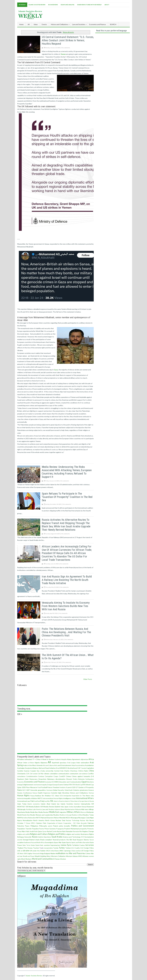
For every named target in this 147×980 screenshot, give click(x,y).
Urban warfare (76, 851)
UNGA (48, 851)
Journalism (77, 807)
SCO (83, 837)
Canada (83, 768)
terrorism (90, 845)
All (29, 24)
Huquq (32, 796)
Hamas (35, 793)
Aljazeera (44, 763)
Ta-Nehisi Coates (78, 845)
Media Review (43, 812)
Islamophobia (86, 804)
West (49, 856)
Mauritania (21, 812)
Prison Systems (50, 829)
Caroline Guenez (23, 771)
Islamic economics (34, 804)
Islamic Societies (67, 804)
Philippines (34, 826)
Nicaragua (74, 818)
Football (44, 787)
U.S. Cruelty (76, 848)
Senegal (26, 840)
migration (63, 812)
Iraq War (47, 801)
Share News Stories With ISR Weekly (89, 5)
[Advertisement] (88, 14)
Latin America (37, 809)
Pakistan (91, 823)
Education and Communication (70, 782)
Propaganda (60, 829)
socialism (20, 842)
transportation (48, 848)
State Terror (26, 845)
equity (44, 785)
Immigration (68, 796)
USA (25, 853)
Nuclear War (84, 820)
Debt (27, 779)
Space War (58, 842)
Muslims (56, 815)
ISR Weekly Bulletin (33, 807)
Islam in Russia (89, 801)
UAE (19, 851)
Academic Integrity (60, 759)
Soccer (92, 840)
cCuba (42, 771)
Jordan (71, 807)
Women (86, 856)
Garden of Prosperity (86, 787)
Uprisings (67, 851)
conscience (21, 776)
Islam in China (69, 801)
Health (40, 793)
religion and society (73, 834)
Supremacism (55, 845)
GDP (28, 790)
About (107, 5)
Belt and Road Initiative (47, 768)
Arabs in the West (30, 765)
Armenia (40, 765)
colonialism (54, 774)
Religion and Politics (57, 834)
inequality (27, 798)
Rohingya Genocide (24, 837)
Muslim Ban (26, 815)
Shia (68, 840)
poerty (50, 826)
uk (22, 851)
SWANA (64, 845)
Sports (69, 842)
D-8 (92, 776)
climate (47, 774)
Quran (44, 832)
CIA (28, 774)
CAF (79, 768)
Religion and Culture (39, 834)
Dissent (69, 779)
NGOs (68, 818)
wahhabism (61, 853)
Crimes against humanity (81, 776)
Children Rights (83, 771)
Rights (91, 834)
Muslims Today (88, 815)
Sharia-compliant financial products (53, 840)
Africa (91, 759)
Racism (59, 831)
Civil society (33, 774)
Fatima (66, 785)
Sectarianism (89, 837)
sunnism (47, 845)
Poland (55, 826)
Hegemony (47, 793)
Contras (41, 776)
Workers (28, 859)
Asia (73, 765)
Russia (35, 837)
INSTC (40, 798)
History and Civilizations (79, 793)
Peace (27, 826)
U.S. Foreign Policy (87, 848)
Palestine (21, 826)
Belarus (36, 768)
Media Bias (34, 812)
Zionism (63, 859)
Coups (56, 776)
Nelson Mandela (60, 818)
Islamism (77, 804)
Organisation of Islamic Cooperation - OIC (61, 823)
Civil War (41, 774)
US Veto (20, 853)
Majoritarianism (70, 809)
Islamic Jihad (45, 804)
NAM (19, 818)
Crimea (68, 776)
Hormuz (91, 793)
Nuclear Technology (73, 820)
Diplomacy (51, 779)
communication (64, 774)
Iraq (42, 801)
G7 (77, 787)
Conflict (91, 774)
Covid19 (62, 776)
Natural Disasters (47, 818)
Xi (54, 859)
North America (39, 820)
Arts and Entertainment (63, 765)
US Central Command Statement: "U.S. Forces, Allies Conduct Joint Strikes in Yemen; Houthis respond (68, 40)
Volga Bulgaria (45, 853)
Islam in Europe (79, 801)
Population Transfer (24, 829)
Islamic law (55, 804)
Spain (64, 842)
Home (21, 24)
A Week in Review (47, 759)
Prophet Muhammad (72, 829)
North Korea (50, 820)
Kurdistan (29, 809)
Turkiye (68, 848)
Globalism (76, 790)
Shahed (32, 840)
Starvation (86, 843)
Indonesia (20, 798)
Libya (62, 809)
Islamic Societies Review (37, 5)
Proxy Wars (21, 831)
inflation (34, 798)
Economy (48, 782)
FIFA (70, 785)
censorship (49, 771)
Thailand (20, 848)
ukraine (26, 851)
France (50, 787)
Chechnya (74, 771)
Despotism (42, 779)
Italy (62, 807)
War (67, 854)
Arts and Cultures (48, 765)
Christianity (21, 774)
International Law (24, 801)
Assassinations (80, 765)
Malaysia (78, 809)
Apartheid (55, 763)
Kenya (84, 807)
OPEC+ (33, 823)
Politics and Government (83, 826)
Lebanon (57, 809)
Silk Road (73, 840)
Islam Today (22, 804)
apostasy (63, 763)
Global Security (58, 790)
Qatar (40, 831)
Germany (49, 790)
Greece (91, 790)
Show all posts (68, 32)
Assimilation (89, 765)
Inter (74, 798)
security (20, 840)
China (91, 771)
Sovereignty (49, 842)
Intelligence (67, 798)
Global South (69, 790)
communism (74, 774)
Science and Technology (72, 837)
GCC (24, 790)
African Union (22, 763)
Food (39, 787)
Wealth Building (40, 856)
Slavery (86, 840)
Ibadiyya (38, 796)
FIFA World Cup (77, 785)
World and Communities (42, 859)
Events (61, 785)
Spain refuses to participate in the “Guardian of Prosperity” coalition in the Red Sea (67, 497)
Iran (32, 801)
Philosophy (43, 826)
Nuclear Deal (60, 820)
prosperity (83, 829)
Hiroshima (66, 793)
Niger (92, 818)
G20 (74, 787)
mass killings (89, 809)
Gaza (19, 790)
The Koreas (28, 848)
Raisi (64, 831)
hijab (60, 793)
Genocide (34, 790)
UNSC (61, 851)
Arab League (71, 763)
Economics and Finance (34, 782)
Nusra (92, 820)
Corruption (49, 776)
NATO (38, 818)
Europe (55, 785)
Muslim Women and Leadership (41, 815)
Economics (21, 782)
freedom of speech (66, 787)
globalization (84, 790)
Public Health (30, 832)
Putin (36, 832)
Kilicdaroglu (21, 809)
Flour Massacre (32, 787)
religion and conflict (23, 834)
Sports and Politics (77, 843)
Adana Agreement (73, 759)
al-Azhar (31, 763)
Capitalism (90, 768)
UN (31, 851)
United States (55, 851)
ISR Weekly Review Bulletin (50, 807)
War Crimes (86, 853)
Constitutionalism (32, 776)
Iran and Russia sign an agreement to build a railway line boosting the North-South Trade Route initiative (67, 580)
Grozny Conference (25, 793)
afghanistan (84, 759)
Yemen (57, 859)
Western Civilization (58, 856)
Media (27, 812)
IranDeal (37, 801)
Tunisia (56, 848)
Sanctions (47, 837)
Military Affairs (73, 812)
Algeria (37, 763)
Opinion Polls (41, 823)
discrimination (60, 779)
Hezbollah (54, 793)
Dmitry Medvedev (79, 779)
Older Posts (88, 679)
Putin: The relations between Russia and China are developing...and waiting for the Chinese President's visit (66, 632)
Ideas (57, 796)
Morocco (83, 812)
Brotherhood (72, 768)
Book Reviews (53, 5)
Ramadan (69, 831)
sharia (37, 840)
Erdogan (50, 785)
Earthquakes (90, 779)
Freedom (56, 787)
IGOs (61, 796)
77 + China (36, 759)
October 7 (21, 823)
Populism (35, 829)
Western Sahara (72, 856)
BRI (61, 768)
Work (23, 859)
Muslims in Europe (66, 815)
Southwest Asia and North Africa (34, 843)
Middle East (54, 812)
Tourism (36, 848)
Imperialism (76, 796)
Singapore (80, 840)
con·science (83, 774)
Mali (83, 809)
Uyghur (30, 853)
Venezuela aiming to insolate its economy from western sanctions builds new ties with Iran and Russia (66, 606)
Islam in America (59, 801)
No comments (66, 48)
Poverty (42, 829)
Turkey (62, 848)
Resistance (85, 834)
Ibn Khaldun (46, 796)
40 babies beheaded (25, 759)
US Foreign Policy (87, 851)
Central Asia (59, 771)
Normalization (28, 820)
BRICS (65, 768)
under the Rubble (39, 851)
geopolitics (42, 790)
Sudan (33, 845)
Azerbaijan (21, 768)
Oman (28, 823)
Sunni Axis (39, 845)
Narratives (25, 818)
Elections (90, 782)
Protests (90, 829)
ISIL (52, 801)
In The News (85, 796)
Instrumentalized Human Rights (53, 798)
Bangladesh (29, 768)
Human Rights (23, 795)
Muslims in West (77, 815)
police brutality (65, 826)
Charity (67, 771)
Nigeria (20, 820)
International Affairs (85, 798)
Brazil (58, 768)
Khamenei (90, 807)
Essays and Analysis (68, 5)
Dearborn (21, 779)
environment (38, 785)
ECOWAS (55, 782)
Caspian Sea (35, 771)
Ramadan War (78, 832)
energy (20, 785)
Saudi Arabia (57, 837)
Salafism (41, 837)
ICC (53, 796)
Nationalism (32, 818)
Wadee (53, 853)
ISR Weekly (22, 5)
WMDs (80, 856)
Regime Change (88, 831)
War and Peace (75, 853)
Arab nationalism (83, 763)
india (92, 796)
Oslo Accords (82, 823)
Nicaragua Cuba (84, 818)
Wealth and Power (29, 856)
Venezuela (36, 854)
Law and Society (48, 809)
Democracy (34, 779)
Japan (66, 807)
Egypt (84, 782)
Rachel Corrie (52, 831)
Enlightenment (28, 785)
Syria (69, 845)
